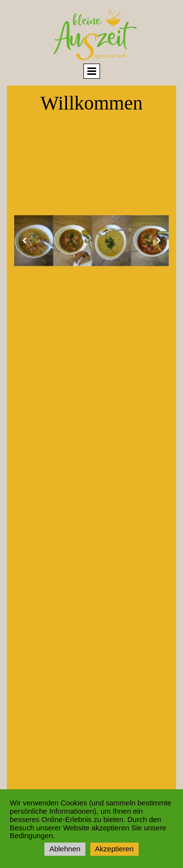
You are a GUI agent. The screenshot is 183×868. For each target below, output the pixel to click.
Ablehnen (65, 849)
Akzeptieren (114, 849)
